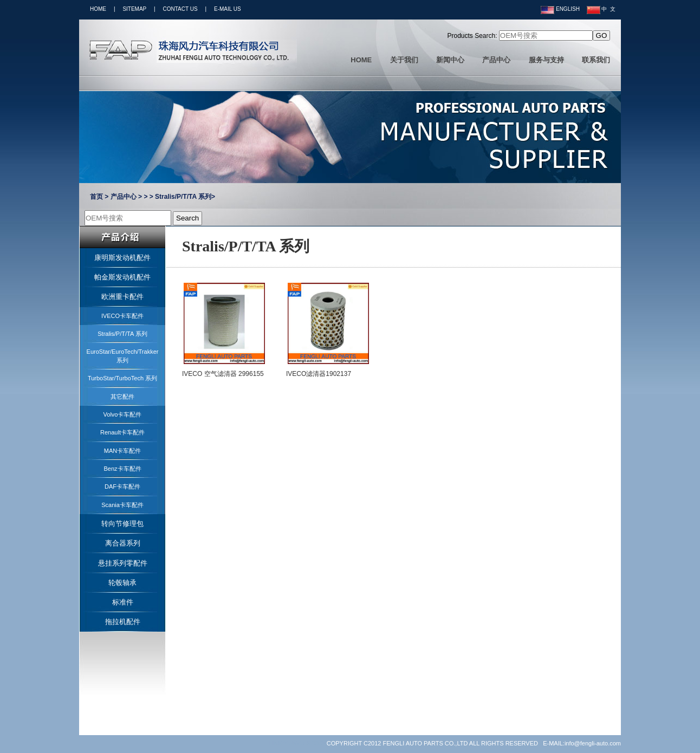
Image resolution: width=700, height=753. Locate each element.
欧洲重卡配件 (122, 297)
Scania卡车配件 (122, 505)
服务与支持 (546, 60)
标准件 (123, 602)
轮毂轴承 (122, 583)
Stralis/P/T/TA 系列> (185, 197)
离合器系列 (123, 543)
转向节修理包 (122, 524)
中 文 (601, 9)
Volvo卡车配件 (123, 414)
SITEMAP (134, 9)
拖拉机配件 (123, 622)
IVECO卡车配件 (122, 316)
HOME (98, 9)
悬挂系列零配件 (123, 563)
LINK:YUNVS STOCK (298, 743)
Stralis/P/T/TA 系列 (122, 334)
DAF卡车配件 (122, 486)
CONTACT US (180, 9)
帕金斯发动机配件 (122, 277)
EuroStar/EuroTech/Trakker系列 (123, 356)
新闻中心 (450, 60)
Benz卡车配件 (122, 469)
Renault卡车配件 (122, 432)
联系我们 (596, 60)
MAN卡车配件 (122, 451)
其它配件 (122, 397)
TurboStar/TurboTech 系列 (122, 378)
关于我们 (404, 60)
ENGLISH (560, 9)
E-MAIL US (228, 9)
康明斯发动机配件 (122, 258)
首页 (96, 197)
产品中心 (496, 60)
